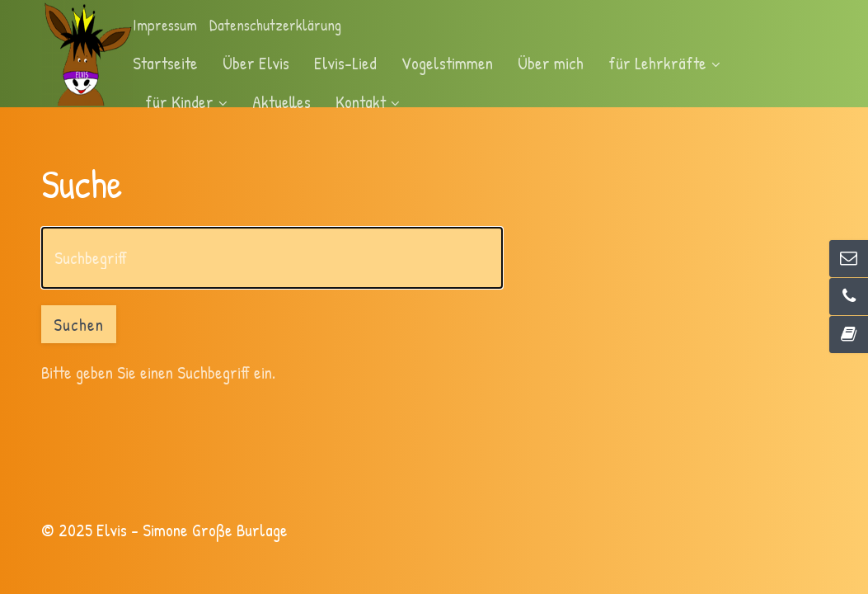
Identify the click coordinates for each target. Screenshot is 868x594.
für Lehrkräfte (664, 63)
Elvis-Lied (345, 63)
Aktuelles (282, 101)
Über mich (551, 63)
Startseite (165, 63)
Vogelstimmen (447, 63)
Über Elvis (256, 63)
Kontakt (368, 101)
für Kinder (186, 101)
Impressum (165, 25)
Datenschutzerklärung (275, 25)
